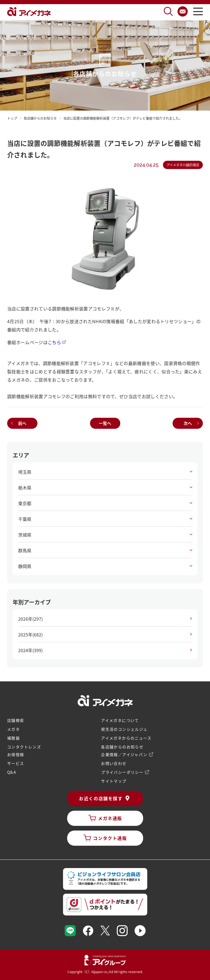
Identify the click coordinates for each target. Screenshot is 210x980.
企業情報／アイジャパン (124, 754)
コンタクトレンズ (24, 747)
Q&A (12, 772)
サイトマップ (114, 781)
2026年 (30, 619)
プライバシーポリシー (122, 772)
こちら (54, 342)
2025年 (30, 634)
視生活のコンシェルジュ (124, 729)
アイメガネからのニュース (126, 738)
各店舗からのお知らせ (122, 747)
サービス (16, 763)
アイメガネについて (120, 720)
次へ (188, 423)
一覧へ (105, 423)
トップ (12, 118)
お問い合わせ (114, 763)
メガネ (13, 729)
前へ (22, 423)
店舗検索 (16, 720)
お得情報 (16, 754)
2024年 (30, 650)
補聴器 (13, 738)
